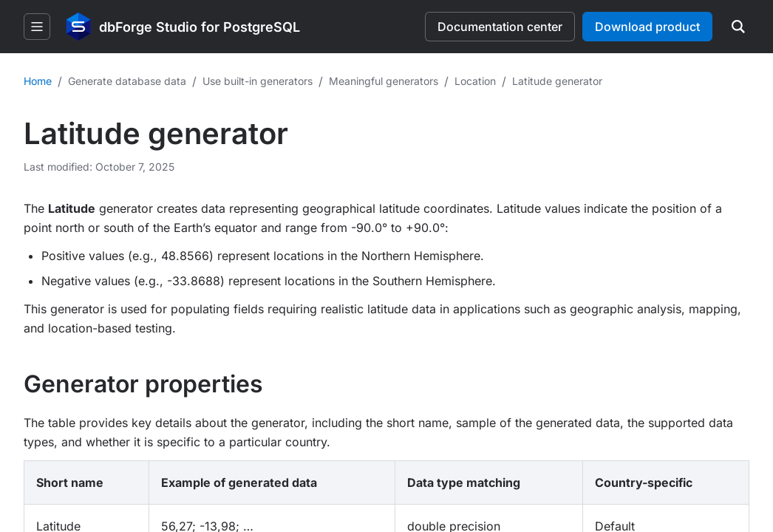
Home (38, 81)
